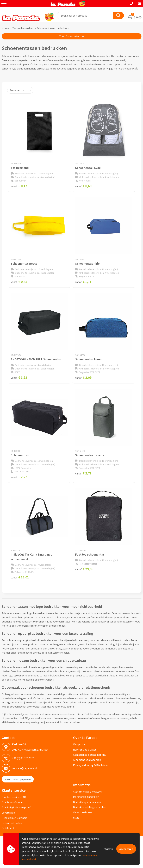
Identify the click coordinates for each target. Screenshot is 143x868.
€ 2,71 (83, 473)
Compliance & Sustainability (90, 755)
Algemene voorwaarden (87, 760)
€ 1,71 (83, 282)
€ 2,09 (83, 377)
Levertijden (8, 813)
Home (5, 28)
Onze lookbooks (83, 812)
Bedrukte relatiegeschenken (90, 807)
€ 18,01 (20, 577)
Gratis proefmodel (13, 802)
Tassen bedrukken (23, 28)
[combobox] (85, 15)
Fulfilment (8, 828)
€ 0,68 (83, 186)
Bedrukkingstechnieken (87, 802)
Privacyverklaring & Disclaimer (91, 765)
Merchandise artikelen (86, 797)
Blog (76, 817)
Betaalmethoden (12, 823)
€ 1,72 (19, 377)
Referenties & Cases (85, 749)
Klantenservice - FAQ (14, 797)
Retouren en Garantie (14, 818)
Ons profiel (80, 744)
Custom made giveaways (87, 792)
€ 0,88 (19, 282)
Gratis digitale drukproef (16, 807)
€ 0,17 (19, 186)
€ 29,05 (84, 569)
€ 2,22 (19, 477)
